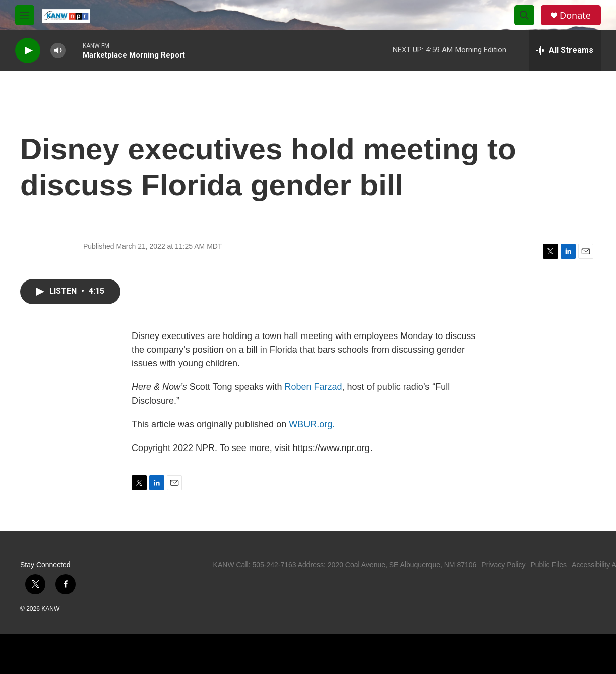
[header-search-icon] (524, 15)
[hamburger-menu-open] (25, 15)
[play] (28, 51)
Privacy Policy (503, 565)
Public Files (548, 565)
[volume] (58, 51)
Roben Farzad (314, 387)
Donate (575, 15)
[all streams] (565, 50)
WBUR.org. (312, 424)
